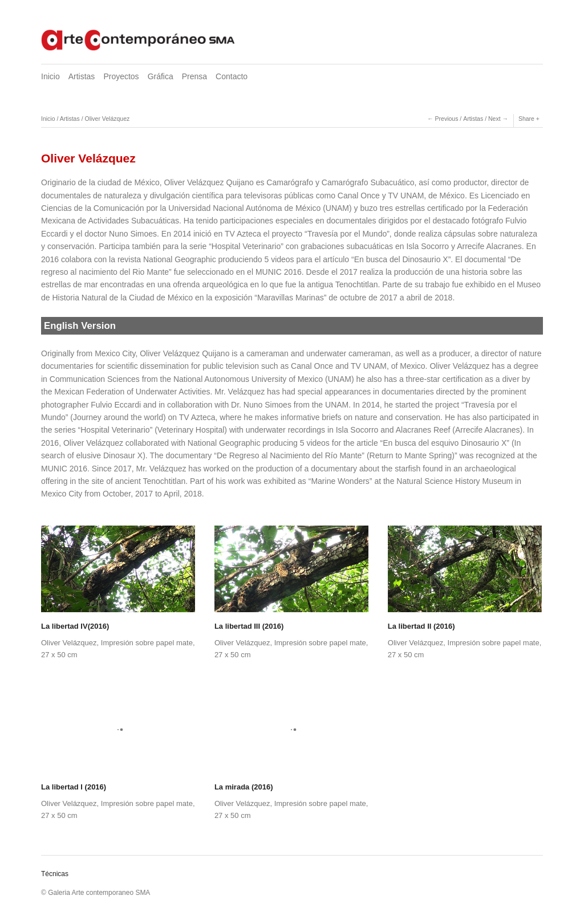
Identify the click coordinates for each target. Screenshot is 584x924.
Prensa (194, 76)
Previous (447, 119)
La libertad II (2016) (421, 626)
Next (494, 119)
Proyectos (121, 76)
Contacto (232, 76)
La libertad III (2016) (249, 626)
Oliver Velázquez (107, 119)
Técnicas (55, 874)
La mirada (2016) (244, 787)
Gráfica (161, 76)
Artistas (82, 76)
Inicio (50, 76)
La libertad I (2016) (74, 787)
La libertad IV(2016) (75, 626)
